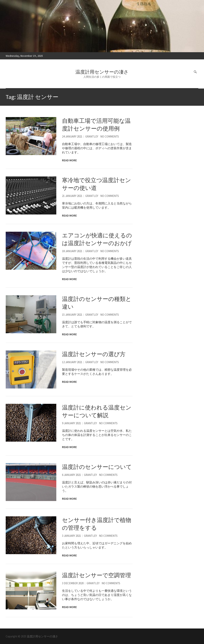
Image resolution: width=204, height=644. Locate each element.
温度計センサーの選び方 (94, 354)
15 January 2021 (72, 315)
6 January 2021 (71, 475)
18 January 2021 (72, 251)
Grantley (92, 136)
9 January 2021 (71, 423)
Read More (69, 160)
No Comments (110, 136)
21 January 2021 (72, 196)
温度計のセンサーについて (97, 467)
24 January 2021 (72, 136)
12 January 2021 (72, 362)
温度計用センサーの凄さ (102, 72)
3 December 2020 (73, 583)
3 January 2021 (71, 536)
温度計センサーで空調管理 (97, 575)
